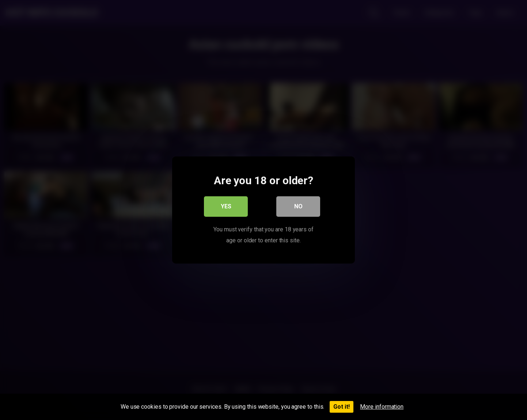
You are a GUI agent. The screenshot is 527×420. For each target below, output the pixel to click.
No (298, 206)
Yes (226, 206)
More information (382, 407)
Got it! (342, 407)
